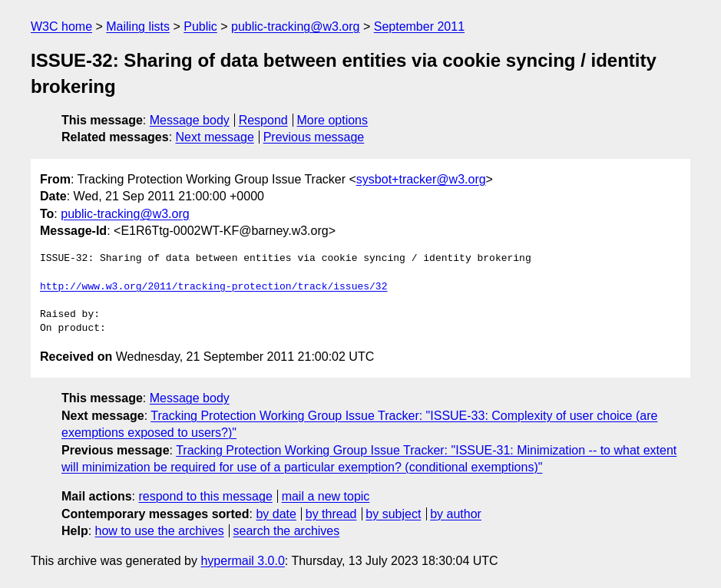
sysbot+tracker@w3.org (421, 179)
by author (456, 514)
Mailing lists (138, 26)
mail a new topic (326, 496)
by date (276, 514)
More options (333, 120)
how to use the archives (160, 531)
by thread (331, 514)
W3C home (61, 26)
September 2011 (419, 26)
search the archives (287, 531)
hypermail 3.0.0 (242, 561)
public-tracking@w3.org (295, 26)
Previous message (314, 137)
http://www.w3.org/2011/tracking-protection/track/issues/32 (213, 287)
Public (200, 26)
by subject (393, 514)
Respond (263, 120)
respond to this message (205, 496)
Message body (190, 120)
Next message (215, 137)
